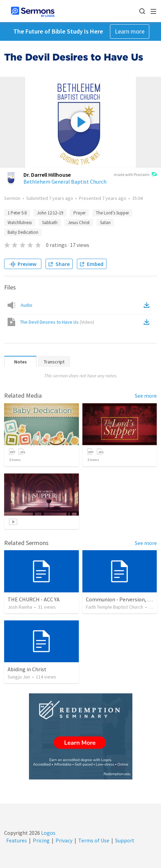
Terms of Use (94, 840)
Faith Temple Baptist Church (114, 607)
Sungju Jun (19, 677)
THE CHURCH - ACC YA (34, 599)
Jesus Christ (79, 223)
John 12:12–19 (50, 213)
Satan (105, 223)
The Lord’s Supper (112, 213)
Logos (48, 833)
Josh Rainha (20, 607)
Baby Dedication (23, 232)
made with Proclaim (135, 175)
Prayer (79, 213)
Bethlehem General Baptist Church (65, 182)
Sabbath (50, 223)
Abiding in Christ (27, 669)
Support (125, 840)
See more (146, 396)
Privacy (64, 840)
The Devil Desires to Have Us (57, 322)
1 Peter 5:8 (17, 213)
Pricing (41, 840)
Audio (27, 305)
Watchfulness (20, 223)
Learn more (130, 31)
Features (17, 840)
